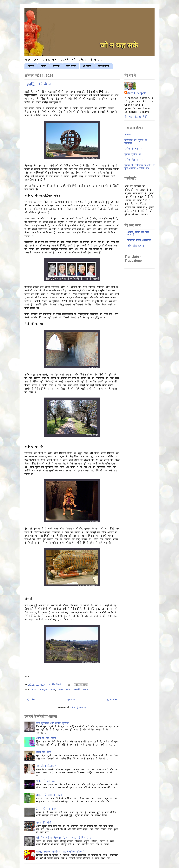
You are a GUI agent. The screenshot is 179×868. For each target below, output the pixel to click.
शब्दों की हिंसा (44, 752)
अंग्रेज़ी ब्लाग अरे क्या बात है (138, 233)
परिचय (44, 66)
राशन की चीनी (44, 823)
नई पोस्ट (31, 699)
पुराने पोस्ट (112, 699)
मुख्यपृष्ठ (31, 66)
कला (53, 689)
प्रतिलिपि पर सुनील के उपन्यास (136, 142)
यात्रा (68, 689)
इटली (35, 689)
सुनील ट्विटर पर (133, 154)
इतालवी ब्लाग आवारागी (139, 240)
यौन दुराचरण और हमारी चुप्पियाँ (52, 723)
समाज (86, 689)
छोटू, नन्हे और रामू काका (50, 795)
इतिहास (44, 689)
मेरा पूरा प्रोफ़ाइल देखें (136, 117)
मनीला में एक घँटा (46, 781)
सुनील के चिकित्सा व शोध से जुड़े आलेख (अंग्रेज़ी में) (139, 167)
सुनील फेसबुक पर (133, 149)
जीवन (61, 689)
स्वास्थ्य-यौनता (103, 66)
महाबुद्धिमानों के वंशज (38, 84)
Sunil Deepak (136, 93)
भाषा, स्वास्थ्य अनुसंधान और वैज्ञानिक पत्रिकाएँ (60, 852)
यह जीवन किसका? (46, 766)
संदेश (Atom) (78, 707)
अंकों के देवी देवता (46, 738)
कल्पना (128, 134)
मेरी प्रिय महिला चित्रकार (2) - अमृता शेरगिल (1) (64, 838)
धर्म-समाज (87, 66)
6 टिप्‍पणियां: (57, 684)
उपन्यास (56, 66)
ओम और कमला (136, 246)
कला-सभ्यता (71, 66)
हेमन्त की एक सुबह (46, 809)
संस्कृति (77, 689)
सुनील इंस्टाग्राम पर (134, 160)
